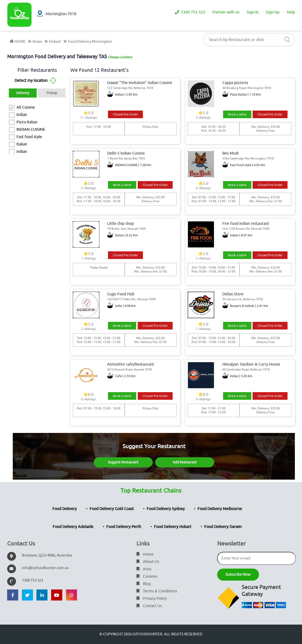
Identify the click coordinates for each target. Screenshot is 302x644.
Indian (22, 115)
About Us (148, 562)
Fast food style (29, 137)
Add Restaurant (185, 462)
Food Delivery (65, 509)
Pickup (52, 93)
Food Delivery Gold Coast (112, 509)
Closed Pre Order (125, 114)
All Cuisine (26, 107)
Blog (144, 584)
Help (291, 12)
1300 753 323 (190, 12)
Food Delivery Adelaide (73, 527)
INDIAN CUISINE (31, 129)
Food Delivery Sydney (166, 509)
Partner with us (226, 12)
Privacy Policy (152, 599)
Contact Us (149, 606)
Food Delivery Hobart (173, 527)
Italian (22, 144)
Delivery (23, 93)
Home (145, 554)
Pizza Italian (27, 122)
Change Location (120, 57)
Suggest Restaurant (123, 462)
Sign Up (273, 12)
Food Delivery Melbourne (220, 509)
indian (22, 152)
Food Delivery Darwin (223, 527)
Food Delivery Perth (124, 527)
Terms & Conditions (157, 591)
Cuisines (147, 576)
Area (144, 569)
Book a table (237, 114)
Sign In (253, 12)
